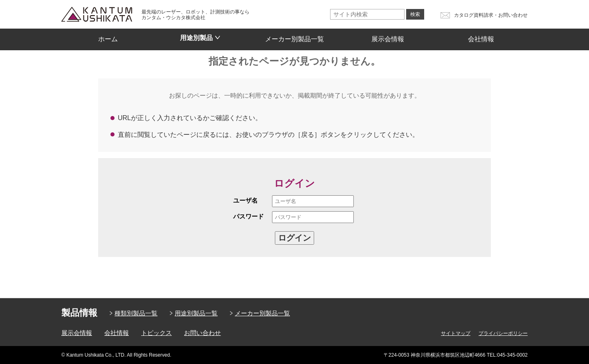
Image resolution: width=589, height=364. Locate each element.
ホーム (108, 36)
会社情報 (481, 36)
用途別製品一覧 (196, 313)
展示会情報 (388, 36)
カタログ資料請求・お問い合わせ (491, 15)
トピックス (156, 333)
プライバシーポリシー (503, 333)
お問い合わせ (202, 333)
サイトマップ (456, 333)
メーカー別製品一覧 (294, 36)
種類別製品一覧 (136, 313)
